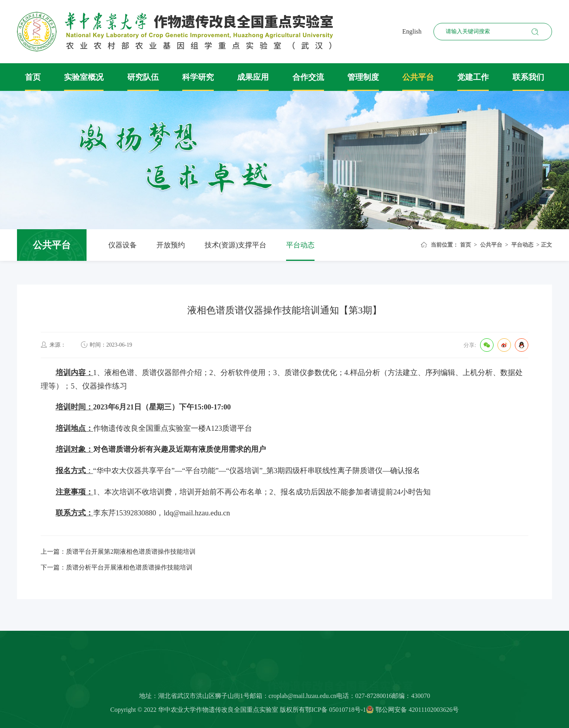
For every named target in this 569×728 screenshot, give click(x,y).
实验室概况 (84, 77)
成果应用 (253, 77)
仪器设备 (122, 245)
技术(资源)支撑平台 (236, 245)
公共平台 (418, 77)
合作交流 (308, 77)
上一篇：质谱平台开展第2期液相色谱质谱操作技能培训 (118, 552)
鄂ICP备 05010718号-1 (335, 712)
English (412, 31)
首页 (33, 77)
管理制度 (363, 77)
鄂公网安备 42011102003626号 (412, 712)
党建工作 (473, 77)
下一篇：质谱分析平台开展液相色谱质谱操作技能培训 (117, 567)
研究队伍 (143, 77)
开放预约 (171, 245)
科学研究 (198, 77)
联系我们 (528, 77)
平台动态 (300, 245)
